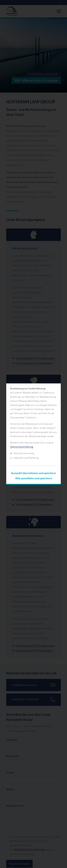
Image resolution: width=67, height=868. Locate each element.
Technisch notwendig (22, 453)
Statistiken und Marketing (24, 458)
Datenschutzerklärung (22, 447)
